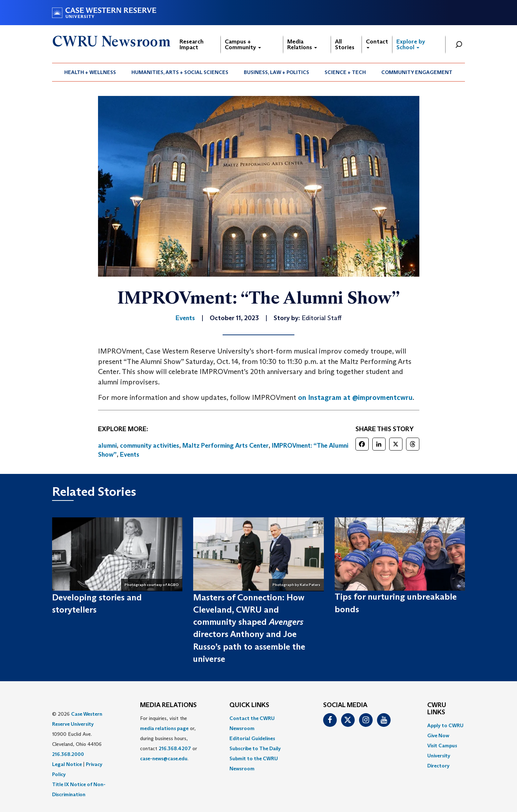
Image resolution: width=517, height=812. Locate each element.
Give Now (438, 735)
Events (130, 455)
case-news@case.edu (164, 758)
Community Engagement (417, 72)
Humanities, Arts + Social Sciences (180, 72)
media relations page (164, 728)
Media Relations (302, 44)
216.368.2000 (68, 754)
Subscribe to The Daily (255, 748)
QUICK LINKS (249, 705)
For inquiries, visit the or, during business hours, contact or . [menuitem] (169, 738)
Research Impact (192, 44)
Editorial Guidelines (252, 738)
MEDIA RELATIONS (168, 705)
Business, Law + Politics (276, 72)
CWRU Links (437, 709)
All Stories (345, 44)
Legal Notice (67, 764)
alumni (107, 446)
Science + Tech (345, 72)
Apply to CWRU (445, 725)
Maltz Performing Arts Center (225, 446)
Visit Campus (442, 746)
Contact (377, 43)
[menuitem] (90, 72)
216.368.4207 (175, 748)
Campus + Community (243, 44)
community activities (150, 446)
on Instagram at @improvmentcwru (355, 397)
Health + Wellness (90, 72)
